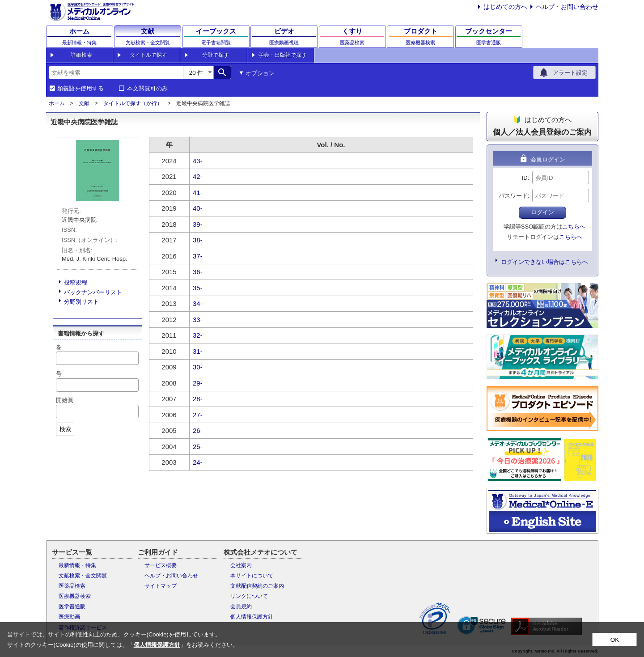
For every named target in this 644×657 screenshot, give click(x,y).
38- (198, 240)
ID (525, 178)
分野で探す (216, 55)
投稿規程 (76, 282)
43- (198, 161)
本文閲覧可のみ (147, 89)
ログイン (542, 212)
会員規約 (241, 606)
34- (198, 303)
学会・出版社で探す (283, 55)
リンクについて (249, 596)
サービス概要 (161, 565)
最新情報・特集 (77, 565)
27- (198, 415)
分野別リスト (81, 302)
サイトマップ (161, 586)
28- (198, 399)
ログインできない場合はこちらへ (544, 262)
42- (198, 176)
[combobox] (116, 72)
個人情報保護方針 (252, 617)
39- (198, 224)
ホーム (57, 103)
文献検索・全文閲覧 (83, 576)
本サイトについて (252, 576)
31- (198, 351)
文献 (84, 103)
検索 (65, 429)
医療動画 (69, 617)
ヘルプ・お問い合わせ (567, 7)
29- (198, 383)
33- (198, 320)
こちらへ (574, 227)
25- (198, 447)
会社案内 (241, 565)
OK (615, 640)
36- (198, 272)
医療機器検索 (75, 596)
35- (198, 288)
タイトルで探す (148, 55)
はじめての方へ (505, 7)
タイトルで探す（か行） (133, 103)
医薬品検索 (72, 586)
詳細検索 (81, 55)
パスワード (513, 196)
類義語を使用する (80, 89)
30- (198, 367)
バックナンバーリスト (93, 292)
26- (198, 430)
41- (198, 193)
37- (198, 256)
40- (198, 208)
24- (198, 462)
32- (198, 335)
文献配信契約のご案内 (257, 586)
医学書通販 (72, 606)
